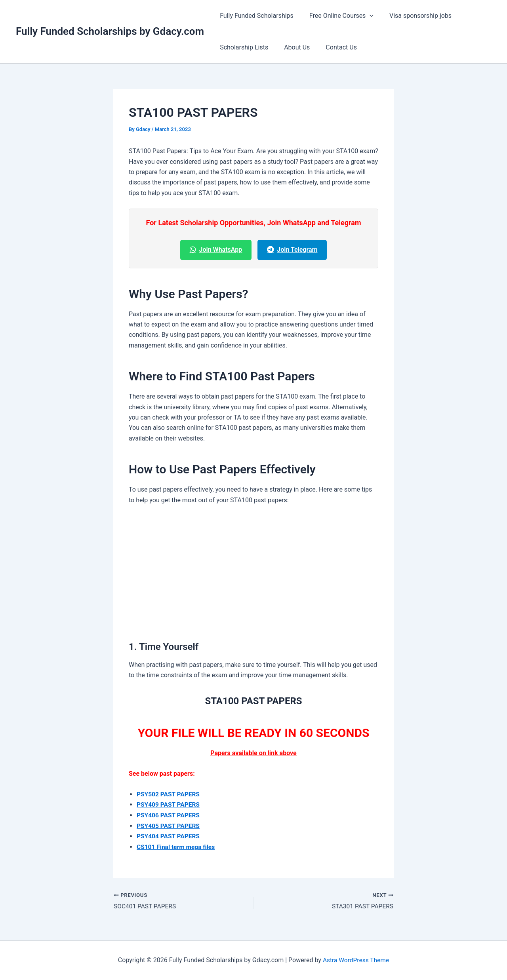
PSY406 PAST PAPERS (169, 815)
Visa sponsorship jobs (413, 16)
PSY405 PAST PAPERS (169, 825)
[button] (365, 16)
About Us (292, 47)
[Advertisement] (253, 571)
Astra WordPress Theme (356, 960)
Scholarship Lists (242, 47)
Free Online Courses (337, 16)
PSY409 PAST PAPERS (169, 804)
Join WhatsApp (216, 250)
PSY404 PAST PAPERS (169, 836)
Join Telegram (292, 250)
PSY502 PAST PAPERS (169, 794)
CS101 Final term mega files (177, 846)
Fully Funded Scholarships (255, 16)
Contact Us (333, 47)
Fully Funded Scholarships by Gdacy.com (110, 31)
